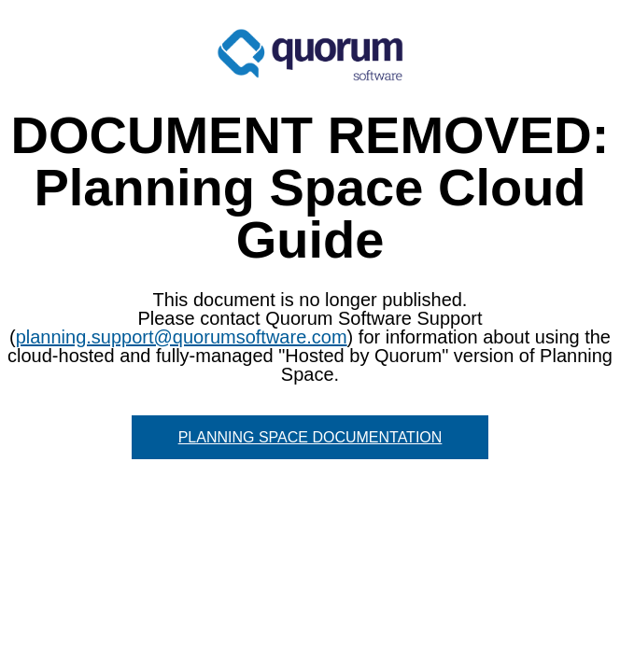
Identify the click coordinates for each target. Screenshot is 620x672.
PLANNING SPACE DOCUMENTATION (310, 437)
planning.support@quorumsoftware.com (182, 337)
